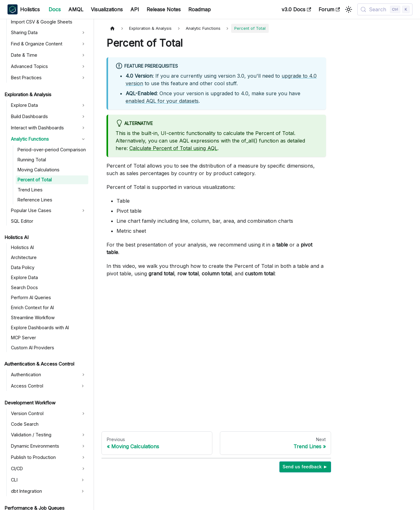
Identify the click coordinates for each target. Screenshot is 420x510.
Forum (329, 9)
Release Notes (164, 9)
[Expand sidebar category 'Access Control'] (83, 386)
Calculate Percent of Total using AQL (173, 148)
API (135, 9)
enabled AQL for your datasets (162, 101)
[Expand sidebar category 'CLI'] (83, 480)
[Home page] (112, 28)
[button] (49, 33)
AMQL (76, 9)
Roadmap (200, 9)
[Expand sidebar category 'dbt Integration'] (83, 491)
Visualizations (107, 9)
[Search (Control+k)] (385, 9)
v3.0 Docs (296, 9)
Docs (55, 9)
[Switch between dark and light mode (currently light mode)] (349, 9)
